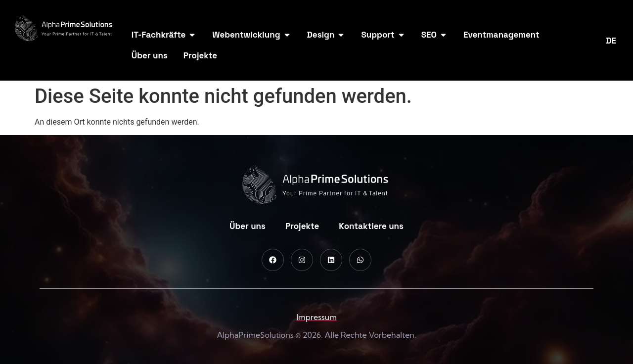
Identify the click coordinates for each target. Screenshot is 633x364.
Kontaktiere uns (371, 226)
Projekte (302, 226)
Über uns (248, 226)
